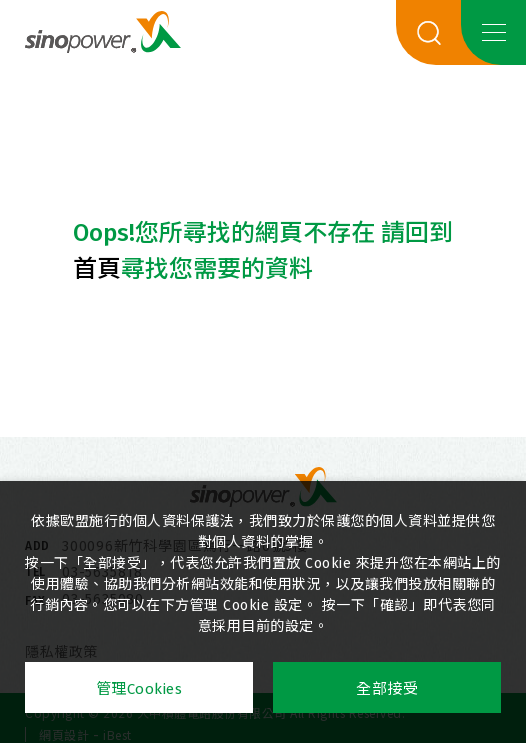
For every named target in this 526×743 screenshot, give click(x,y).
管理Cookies (139, 689)
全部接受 (387, 689)
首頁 (97, 269)
